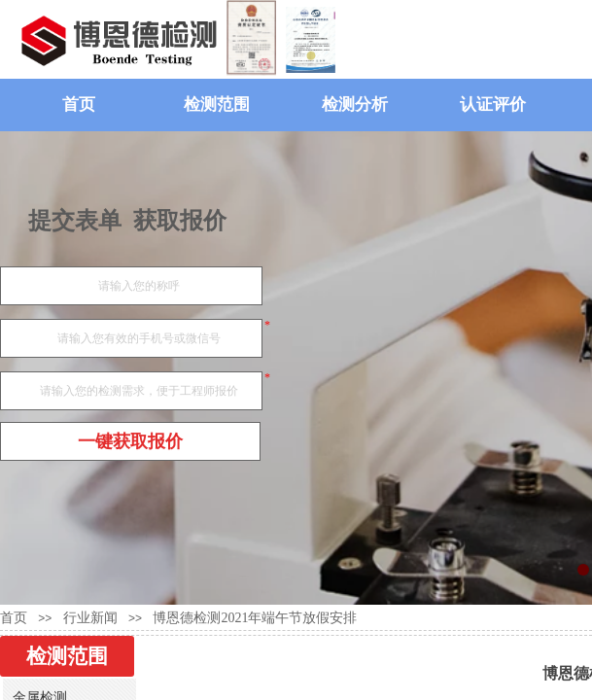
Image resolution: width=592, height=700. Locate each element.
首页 (79, 105)
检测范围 (217, 105)
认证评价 (493, 105)
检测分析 (355, 105)
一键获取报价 (130, 441)
